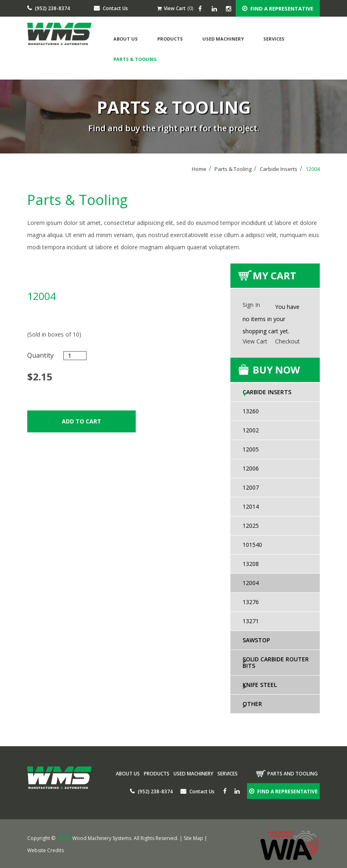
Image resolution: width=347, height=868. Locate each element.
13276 (251, 602)
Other (252, 704)
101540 (252, 545)
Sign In (251, 305)
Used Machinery (223, 39)
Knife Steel (260, 685)
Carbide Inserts (281, 169)
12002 (251, 430)
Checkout (287, 341)
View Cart (171, 8)
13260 (251, 411)
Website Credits (46, 850)
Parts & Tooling (135, 59)
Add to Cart (81, 421)
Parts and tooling (293, 774)
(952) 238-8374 (49, 8)
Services (274, 39)
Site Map (193, 838)
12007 (251, 487)
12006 (251, 468)
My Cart (274, 275)
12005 (251, 449)
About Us (126, 39)
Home (202, 169)
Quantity (40, 355)
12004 (251, 583)
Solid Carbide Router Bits (276, 662)
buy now (276, 370)
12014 (251, 506)
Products (170, 39)
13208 (251, 564)
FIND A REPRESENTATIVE (278, 9)
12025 (251, 526)
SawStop (256, 640)
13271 (251, 621)
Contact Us (111, 8)
